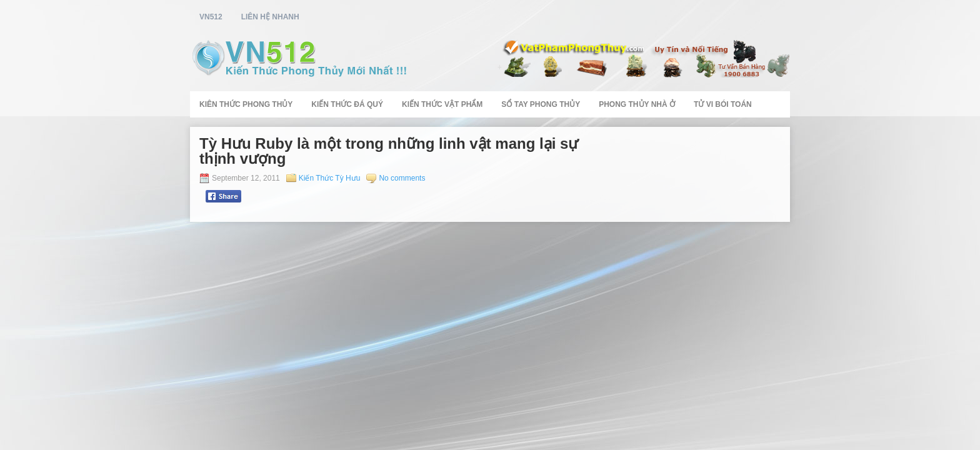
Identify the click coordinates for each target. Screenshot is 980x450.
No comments (402, 178)
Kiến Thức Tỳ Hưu (330, 178)
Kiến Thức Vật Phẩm (442, 104)
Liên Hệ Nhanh (270, 17)
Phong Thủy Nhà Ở (637, 104)
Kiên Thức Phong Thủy (246, 104)
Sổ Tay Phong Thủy (541, 104)
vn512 (211, 17)
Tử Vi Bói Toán (723, 104)
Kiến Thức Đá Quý (347, 104)
